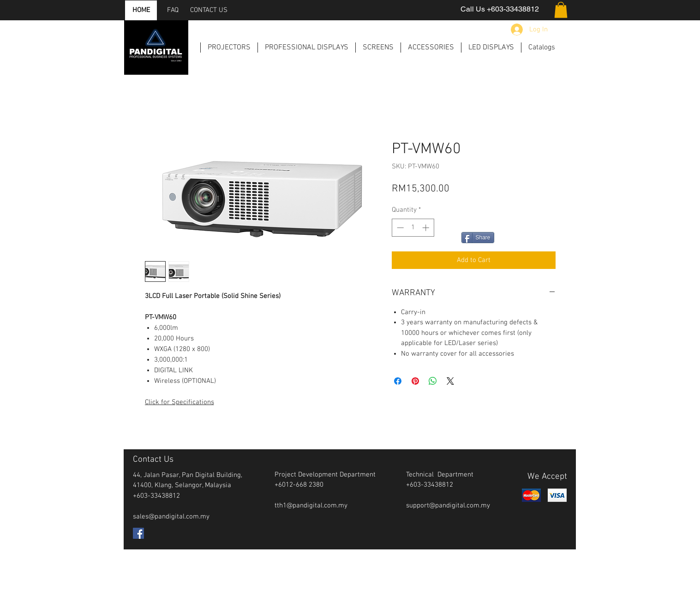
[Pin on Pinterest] (415, 381)
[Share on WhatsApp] (433, 381)
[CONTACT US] (209, 10)
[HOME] (141, 10)
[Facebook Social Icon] (138, 533)
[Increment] (427, 228)
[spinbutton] (413, 228)
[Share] (478, 238)
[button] (561, 10)
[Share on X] (450, 381)
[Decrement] (399, 228)
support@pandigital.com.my (448, 506)
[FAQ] (173, 10)
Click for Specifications (179, 402)
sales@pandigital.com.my (171, 517)
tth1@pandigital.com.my (311, 506)
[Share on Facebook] (398, 381)
